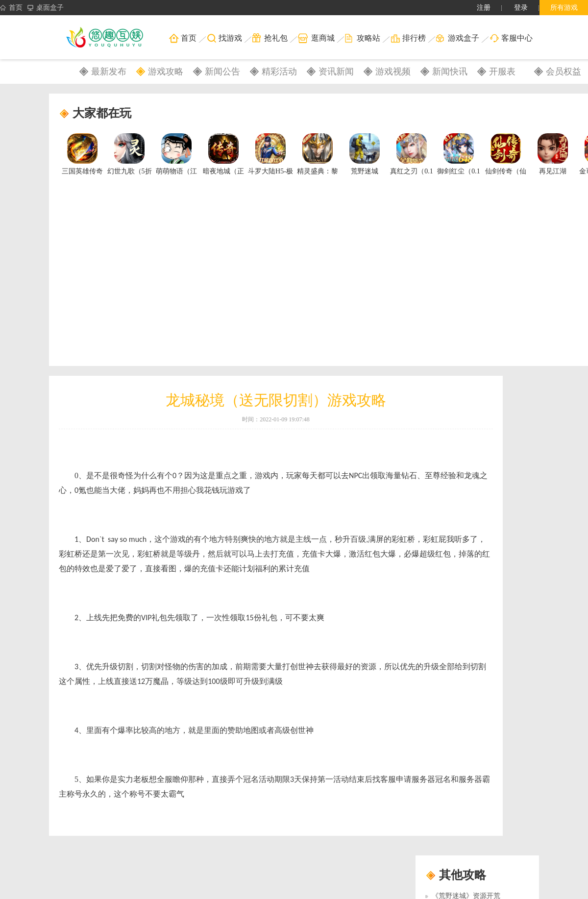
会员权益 (563, 72)
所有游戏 (564, 8)
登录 (521, 8)
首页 (11, 8)
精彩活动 (279, 72)
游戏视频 (393, 72)
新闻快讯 (450, 72)
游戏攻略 (166, 72)
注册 (484, 8)
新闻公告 (222, 72)
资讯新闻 (336, 72)
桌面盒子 (46, 8)
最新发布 (109, 72)
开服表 (502, 72)
